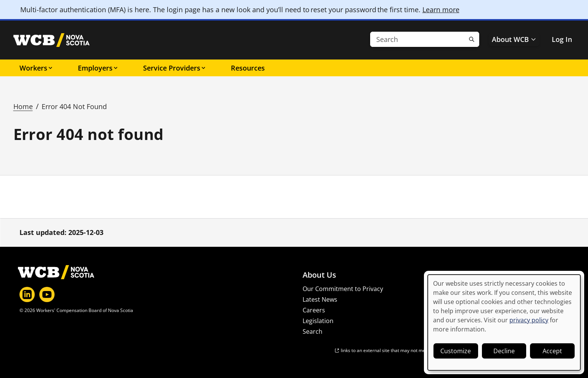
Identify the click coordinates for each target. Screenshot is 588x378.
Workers (36, 68)
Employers (98, 68)
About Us (319, 275)
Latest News (320, 299)
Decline (504, 351)
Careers (314, 310)
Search (313, 331)
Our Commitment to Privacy (343, 289)
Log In (562, 39)
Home (23, 106)
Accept (552, 351)
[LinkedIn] (27, 294)
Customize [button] (456, 351)
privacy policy (529, 320)
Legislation (318, 321)
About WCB (514, 39)
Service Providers (175, 68)
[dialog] (504, 323)
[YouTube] (47, 294)
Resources (248, 68)
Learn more (441, 10)
